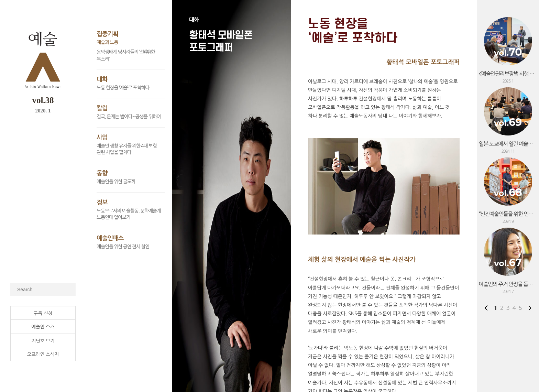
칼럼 (102, 108)
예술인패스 (110, 238)
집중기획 (107, 34)
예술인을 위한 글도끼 (116, 182)
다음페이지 (530, 308)
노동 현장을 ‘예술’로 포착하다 (123, 88)
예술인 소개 (43, 327)
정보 (102, 203)
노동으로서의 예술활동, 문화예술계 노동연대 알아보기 (129, 214)
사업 (102, 138)
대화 (102, 79)
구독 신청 (43, 313)
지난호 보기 (43, 341)
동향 (102, 173)
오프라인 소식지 (43, 354)
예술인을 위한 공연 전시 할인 (123, 247)
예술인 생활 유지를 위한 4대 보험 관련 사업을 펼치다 (127, 149)
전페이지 (486, 308)
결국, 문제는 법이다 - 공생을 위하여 (129, 117)
